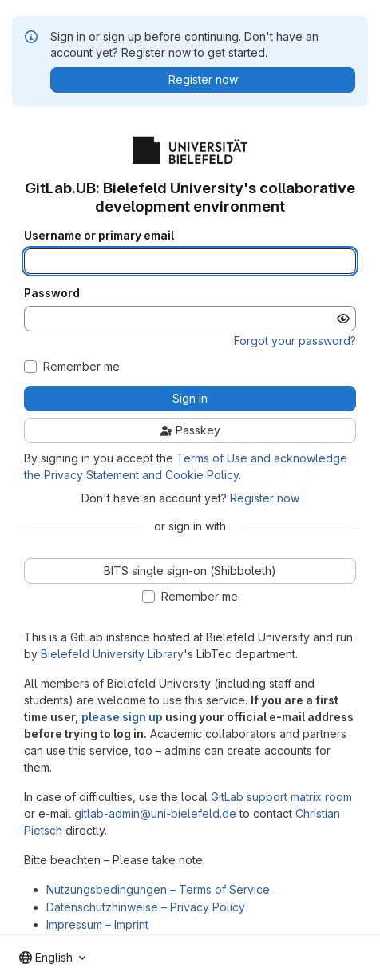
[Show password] (343, 319)
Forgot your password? (295, 341)
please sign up (122, 717)
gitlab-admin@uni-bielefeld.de (155, 813)
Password (52, 293)
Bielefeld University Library (112, 654)
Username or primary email (99, 236)
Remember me (81, 367)
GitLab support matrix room (281, 797)
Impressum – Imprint (97, 924)
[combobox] (52, 958)
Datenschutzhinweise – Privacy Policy (146, 907)
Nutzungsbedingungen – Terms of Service (158, 889)
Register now (265, 498)
